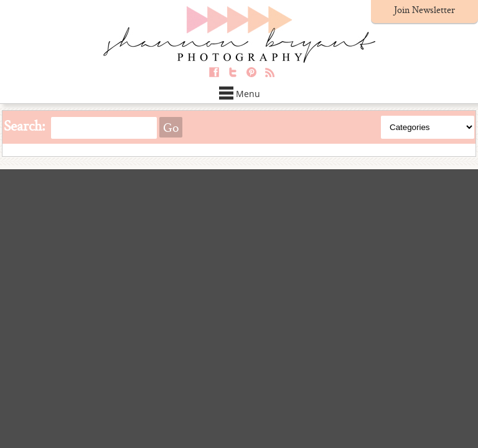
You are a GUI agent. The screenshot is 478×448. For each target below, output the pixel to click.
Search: (25, 125)
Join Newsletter (424, 10)
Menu (239, 94)
